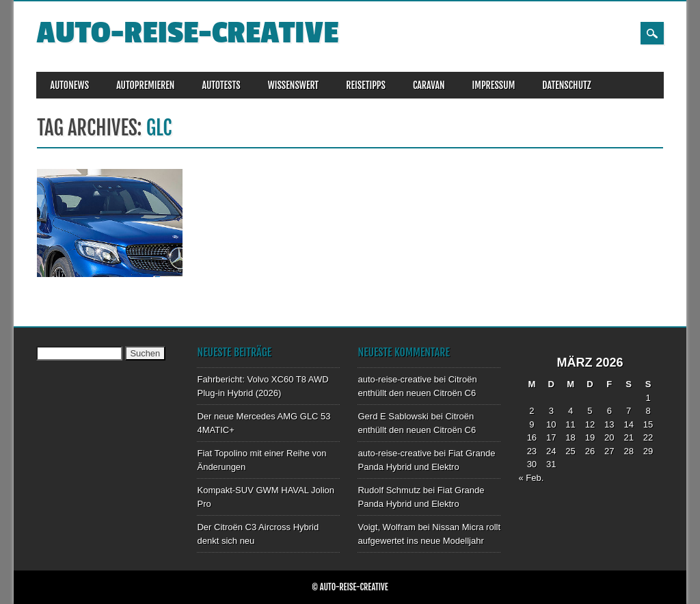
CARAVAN (429, 85)
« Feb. (531, 478)
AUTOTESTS (221, 85)
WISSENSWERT (294, 85)
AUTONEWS (69, 85)
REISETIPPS (366, 85)
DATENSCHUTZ (566, 85)
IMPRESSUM (494, 85)
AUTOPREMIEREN (145, 85)
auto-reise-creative (187, 33)
